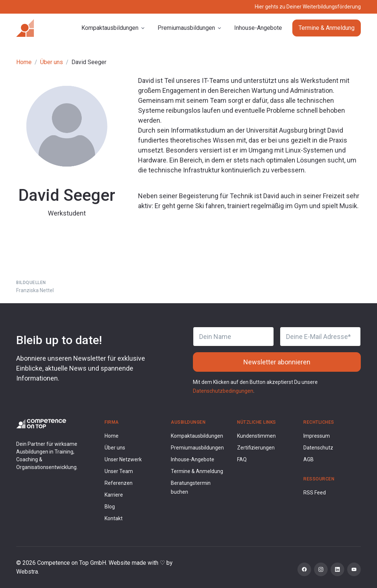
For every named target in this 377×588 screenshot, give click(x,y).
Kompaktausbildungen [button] (110, 28)
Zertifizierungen (256, 448)
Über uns (52, 62)
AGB (309, 459)
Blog (110, 507)
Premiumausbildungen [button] (186, 28)
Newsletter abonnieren (277, 362)
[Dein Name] (233, 337)
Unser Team (119, 471)
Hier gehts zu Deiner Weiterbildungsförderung (308, 7)
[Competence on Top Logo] (41, 423)
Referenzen (119, 483)
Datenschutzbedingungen (223, 391)
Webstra (27, 572)
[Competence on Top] (25, 28)
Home (24, 62)
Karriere (114, 495)
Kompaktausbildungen (197, 436)
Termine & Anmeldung (327, 28)
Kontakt (114, 518)
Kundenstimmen (256, 436)
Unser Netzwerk (123, 459)
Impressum (317, 436)
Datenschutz (318, 448)
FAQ (242, 459)
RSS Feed (315, 493)
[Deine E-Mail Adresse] (320, 337)
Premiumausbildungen (197, 448)
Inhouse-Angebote (258, 28)
